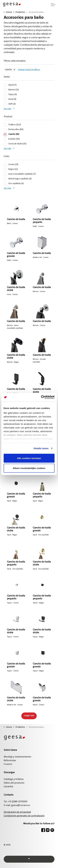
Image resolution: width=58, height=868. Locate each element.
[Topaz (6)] (5, 95)
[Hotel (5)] (5, 99)
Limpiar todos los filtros (29, 70)
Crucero (8, 764)
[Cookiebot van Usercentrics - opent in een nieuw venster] (41, 397)
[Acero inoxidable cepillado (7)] (5, 174)
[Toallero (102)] (5, 125)
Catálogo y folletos (14, 779)
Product (8, 117)
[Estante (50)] (5, 139)
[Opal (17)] (5, 85)
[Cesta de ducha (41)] (5, 144)
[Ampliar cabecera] (53, 5)
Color (7, 156)
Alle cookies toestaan (29, 458)
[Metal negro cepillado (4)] (5, 179)
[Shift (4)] (5, 104)
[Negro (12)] (5, 169)
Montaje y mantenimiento (17, 757)
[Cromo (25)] (5, 165)
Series (7, 77)
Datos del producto (14, 783)
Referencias (10, 761)
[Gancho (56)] (5, 134)
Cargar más (29, 716)
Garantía (8, 787)
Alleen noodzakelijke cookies (29, 468)
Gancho (8, 70)
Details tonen (41, 448)
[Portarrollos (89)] (5, 130)
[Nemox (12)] (5, 90)
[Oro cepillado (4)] (5, 184)
